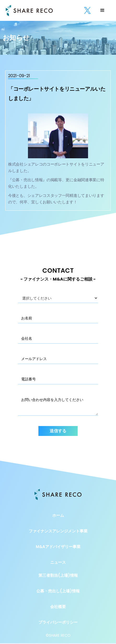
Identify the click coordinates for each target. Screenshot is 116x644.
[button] (102, 10)
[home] (29, 10)
